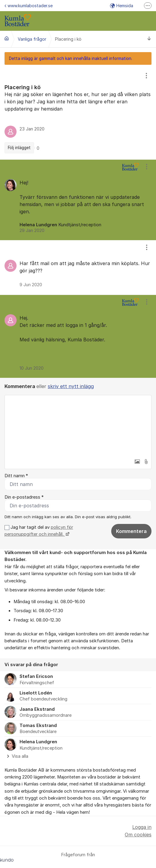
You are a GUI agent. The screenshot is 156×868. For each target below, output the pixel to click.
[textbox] (78, 425)
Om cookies (138, 835)
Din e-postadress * (24, 497)
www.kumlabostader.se (29, 6)
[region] (78, 112)
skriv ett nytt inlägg (71, 386)
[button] (137, 462)
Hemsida (122, 6)
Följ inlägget (19, 148)
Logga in (142, 827)
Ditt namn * (16, 476)
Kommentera (131, 531)
